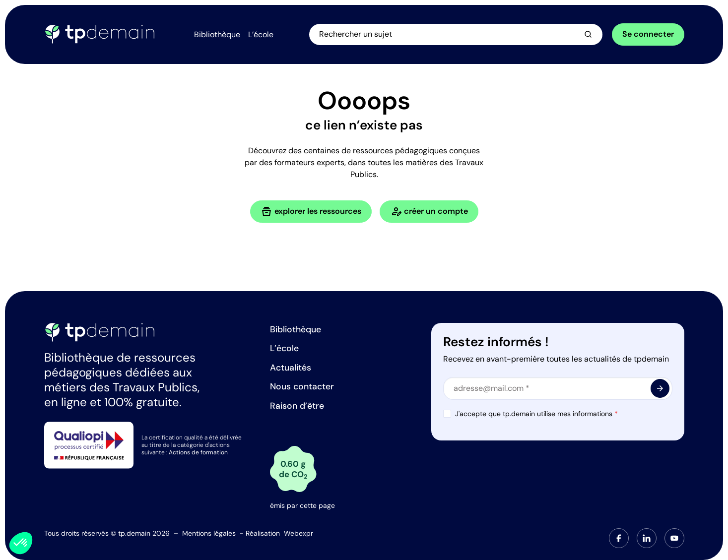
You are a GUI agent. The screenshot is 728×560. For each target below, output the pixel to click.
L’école (284, 348)
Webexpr (298, 533)
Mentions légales (209, 533)
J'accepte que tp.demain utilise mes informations (536, 414)
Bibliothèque (296, 329)
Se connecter (648, 34)
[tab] (619, 538)
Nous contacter (302, 386)
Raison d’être (297, 406)
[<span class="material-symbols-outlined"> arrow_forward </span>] (660, 388)
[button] (21, 543)
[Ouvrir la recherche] (457, 34)
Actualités (291, 368)
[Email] (558, 388)
